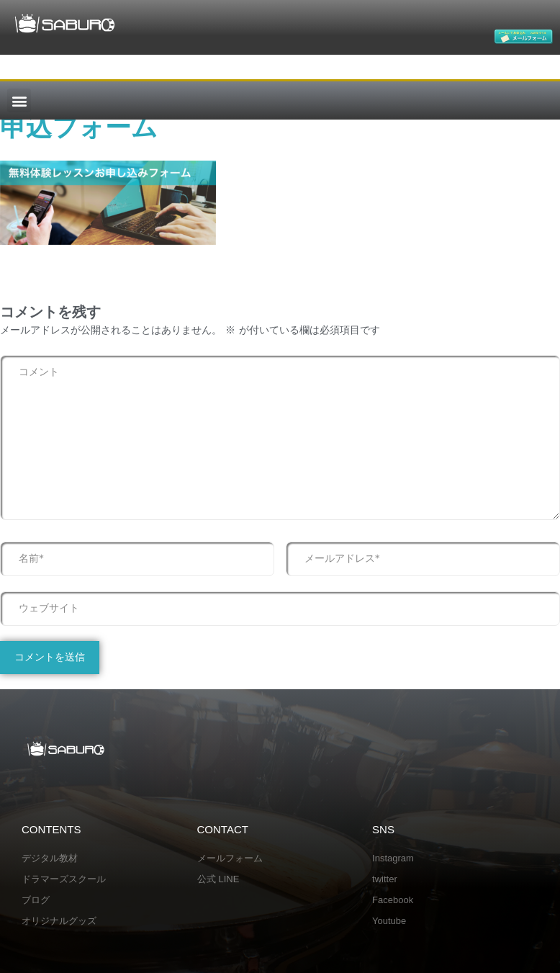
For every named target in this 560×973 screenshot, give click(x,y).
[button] (19, 100)
